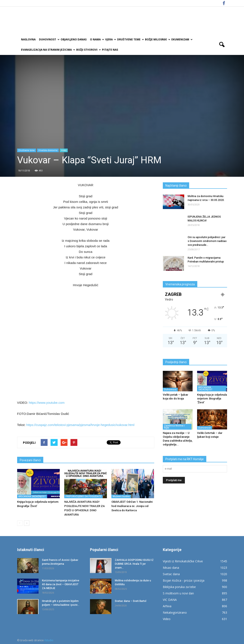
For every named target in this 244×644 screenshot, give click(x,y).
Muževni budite (121, 496)
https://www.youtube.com (46, 403)
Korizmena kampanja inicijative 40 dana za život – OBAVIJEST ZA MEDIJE (61, 584)
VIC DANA (170, 600)
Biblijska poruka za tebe (179, 587)
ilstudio (49, 640)
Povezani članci (30, 460)
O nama (97, 39)
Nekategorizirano (175, 612)
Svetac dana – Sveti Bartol (131, 601)
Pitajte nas (110, 50)
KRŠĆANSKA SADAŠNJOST (32, 496)
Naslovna (28, 39)
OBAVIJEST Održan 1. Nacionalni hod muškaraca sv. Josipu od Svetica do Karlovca (132, 506)
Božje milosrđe (157, 39)
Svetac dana (171, 574)
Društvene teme (130, 39)
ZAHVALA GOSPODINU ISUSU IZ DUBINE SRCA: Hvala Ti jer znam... (134, 564)
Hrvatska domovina (48, 150)
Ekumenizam (182, 39)
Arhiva (167, 606)
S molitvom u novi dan (178, 593)
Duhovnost (49, 39)
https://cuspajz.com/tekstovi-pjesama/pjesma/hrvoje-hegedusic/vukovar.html (80, 425)
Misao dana (171, 568)
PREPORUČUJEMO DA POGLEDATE (83, 496)
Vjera (110, 39)
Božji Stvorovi (88, 50)
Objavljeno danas (74, 39)
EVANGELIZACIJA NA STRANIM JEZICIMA (48, 50)
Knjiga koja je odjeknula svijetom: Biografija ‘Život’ (212, 399)
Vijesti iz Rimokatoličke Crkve (183, 561)
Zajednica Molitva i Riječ (174, 427)
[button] (222, 45)
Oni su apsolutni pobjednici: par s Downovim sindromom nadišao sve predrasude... (207, 241)
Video (64, 150)
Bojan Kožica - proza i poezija (184, 580)
